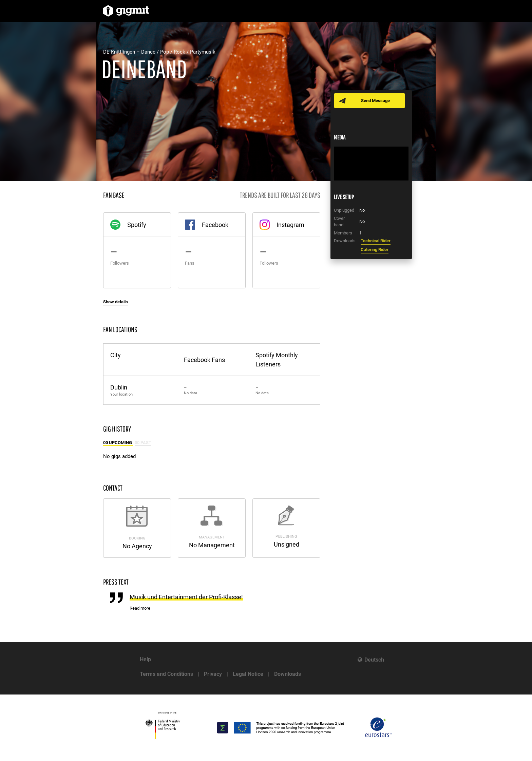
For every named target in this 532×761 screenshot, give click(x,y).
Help (145, 659)
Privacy (213, 674)
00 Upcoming (118, 443)
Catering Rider (375, 250)
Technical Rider (376, 241)
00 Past (143, 443)
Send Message (375, 101)
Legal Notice (248, 674)
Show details (116, 302)
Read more (140, 608)
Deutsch (374, 660)
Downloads (288, 674)
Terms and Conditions (166, 674)
